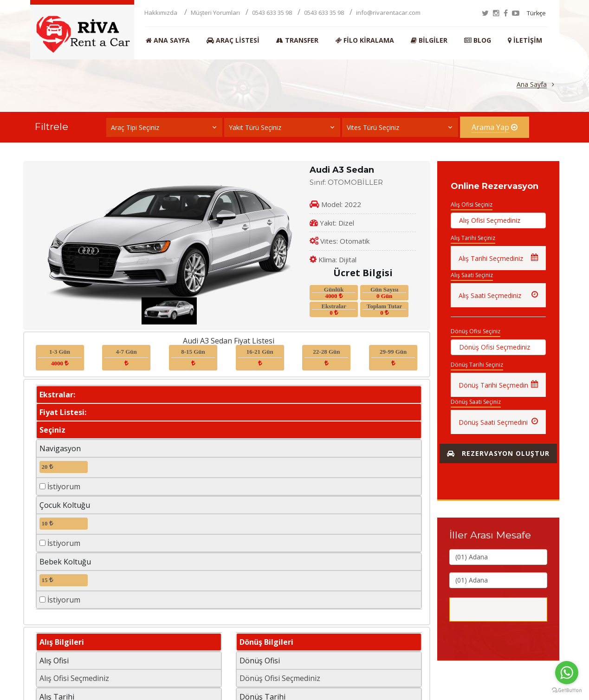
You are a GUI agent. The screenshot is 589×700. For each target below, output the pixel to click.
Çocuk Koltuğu (65, 505)
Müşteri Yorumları (215, 13)
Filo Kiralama (365, 40)
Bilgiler (429, 40)
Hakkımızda (162, 13)
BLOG (478, 40)
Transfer (297, 40)
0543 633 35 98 (272, 13)
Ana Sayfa (168, 40)
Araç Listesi (233, 40)
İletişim (525, 40)
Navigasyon (60, 448)
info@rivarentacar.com (388, 13)
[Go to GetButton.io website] (567, 690)
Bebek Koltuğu (65, 562)
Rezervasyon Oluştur (498, 453)
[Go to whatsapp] (567, 673)
